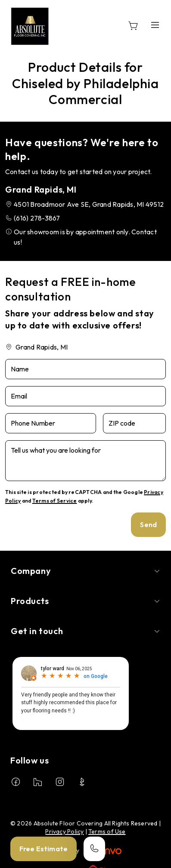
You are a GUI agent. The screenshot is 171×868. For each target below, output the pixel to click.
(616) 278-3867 (37, 218)
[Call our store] (94, 849)
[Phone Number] (51, 423)
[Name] (85, 369)
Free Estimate (44, 849)
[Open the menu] (155, 25)
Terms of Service (55, 501)
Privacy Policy (64, 831)
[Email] (85, 396)
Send (148, 524)
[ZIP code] (134, 423)
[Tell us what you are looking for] (85, 461)
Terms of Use (107, 831)
